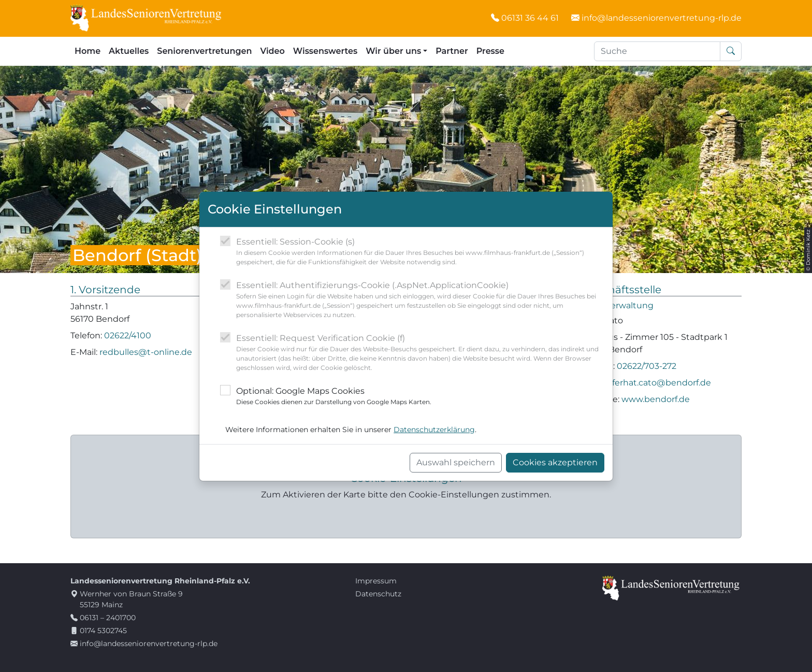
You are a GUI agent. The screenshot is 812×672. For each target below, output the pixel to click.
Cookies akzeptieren (555, 462)
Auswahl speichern (456, 462)
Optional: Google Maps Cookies (334, 396)
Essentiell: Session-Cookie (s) (420, 252)
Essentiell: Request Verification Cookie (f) (420, 353)
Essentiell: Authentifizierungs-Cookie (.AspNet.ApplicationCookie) (420, 300)
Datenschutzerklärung (434, 430)
